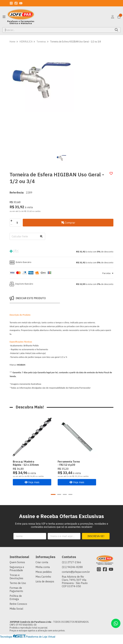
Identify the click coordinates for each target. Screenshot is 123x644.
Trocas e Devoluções (16, 582)
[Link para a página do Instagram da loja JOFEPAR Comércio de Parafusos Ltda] (11, 3)
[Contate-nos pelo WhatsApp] (116, 623)
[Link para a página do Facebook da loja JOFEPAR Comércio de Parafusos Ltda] (16, 3)
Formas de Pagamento (16, 595)
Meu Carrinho (43, 582)
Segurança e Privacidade (17, 574)
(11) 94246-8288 (72, 573)
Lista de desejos (45, 587)
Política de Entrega (16, 603)
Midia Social (16, 614)
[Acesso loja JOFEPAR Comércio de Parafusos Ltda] (113, 17)
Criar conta (42, 568)
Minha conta (43, 573)
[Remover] (11, 225)
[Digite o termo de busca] (57, 30)
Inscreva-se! (96, 542)
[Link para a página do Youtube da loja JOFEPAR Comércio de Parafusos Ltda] (21, 3)
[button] (61, 252)
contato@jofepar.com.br (76, 578)
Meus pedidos (44, 578)
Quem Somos (17, 568)
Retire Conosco (18, 610)
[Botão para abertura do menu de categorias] (4, 17)
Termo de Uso (18, 589)
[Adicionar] (11, 221)
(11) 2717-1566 (72, 568)
